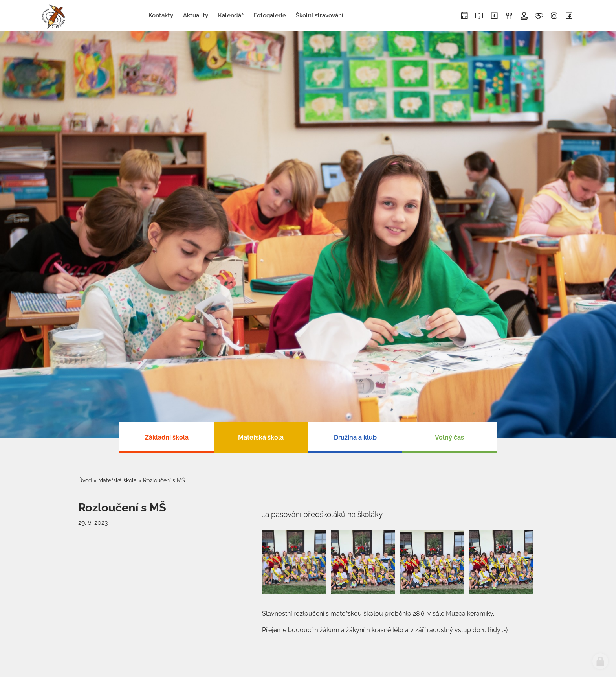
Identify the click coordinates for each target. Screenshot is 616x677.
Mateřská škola (117, 480)
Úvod (85, 480)
